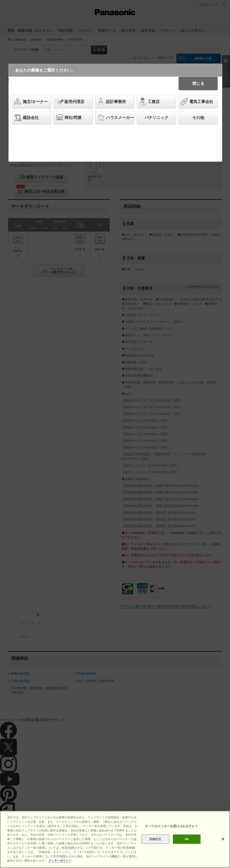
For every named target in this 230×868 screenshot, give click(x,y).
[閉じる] (223, 839)
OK (187, 839)
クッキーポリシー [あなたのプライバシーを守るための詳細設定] (60, 861)
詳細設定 (155, 839)
